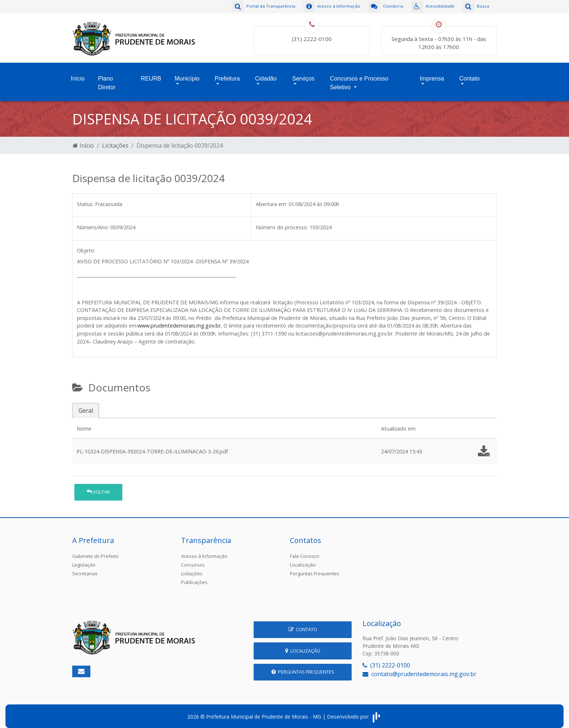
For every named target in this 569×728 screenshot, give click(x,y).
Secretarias (85, 568)
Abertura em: (271, 199)
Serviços (303, 75)
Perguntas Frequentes (315, 568)
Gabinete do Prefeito (95, 551)
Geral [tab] (86, 405)
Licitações (115, 140)
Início (78, 75)
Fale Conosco (305, 551)
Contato (470, 75)
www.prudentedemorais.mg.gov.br (179, 320)
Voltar (98, 487)
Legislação (84, 559)
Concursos (193, 559)
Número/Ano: (93, 222)
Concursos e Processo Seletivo (359, 79)
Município (187, 75)
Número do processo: (282, 222)
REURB (151, 75)
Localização (303, 559)
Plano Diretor (107, 79)
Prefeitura (227, 75)
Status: (85, 199)
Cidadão (266, 75)
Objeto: (86, 245)
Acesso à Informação (204, 551)
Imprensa (432, 75)
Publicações (194, 577)
